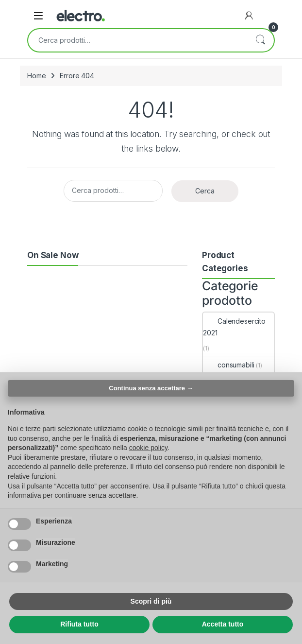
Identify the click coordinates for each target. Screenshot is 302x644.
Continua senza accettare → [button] (151, 388)
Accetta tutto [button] (223, 624)
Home (36, 76)
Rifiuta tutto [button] (79, 624)
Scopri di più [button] (151, 601)
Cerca (260, 40)
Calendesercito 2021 (234, 327)
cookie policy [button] (148, 448)
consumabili (228, 365)
